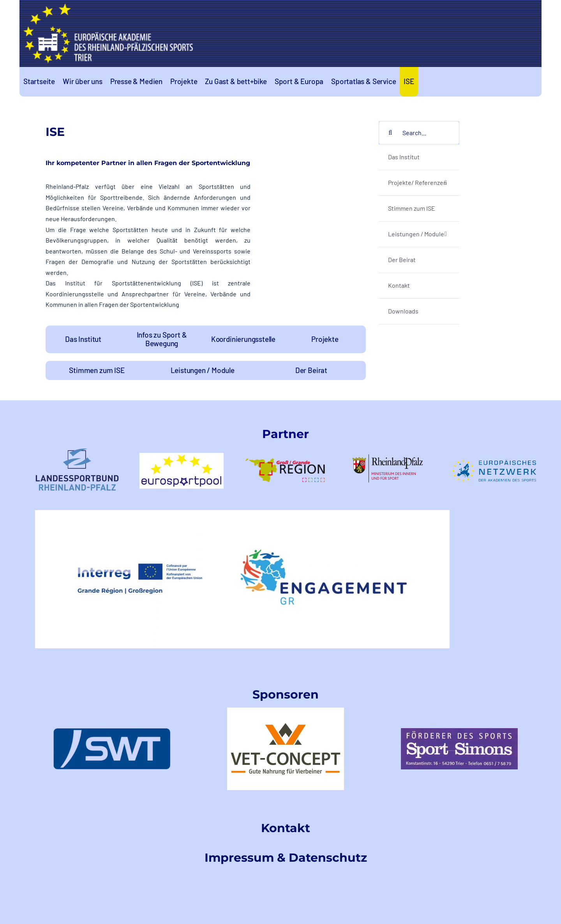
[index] (459, 731)
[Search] (390, 133)
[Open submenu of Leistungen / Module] (446, 234)
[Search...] (419, 133)
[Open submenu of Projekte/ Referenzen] (446, 183)
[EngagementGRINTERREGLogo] (242, 513)
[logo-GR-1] (286, 450)
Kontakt (286, 828)
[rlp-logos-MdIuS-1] (390, 457)
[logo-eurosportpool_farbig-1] (182, 456)
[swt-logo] (112, 731)
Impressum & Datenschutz (286, 858)
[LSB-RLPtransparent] (77, 451)
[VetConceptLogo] (286, 710)
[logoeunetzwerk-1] (494, 462)
